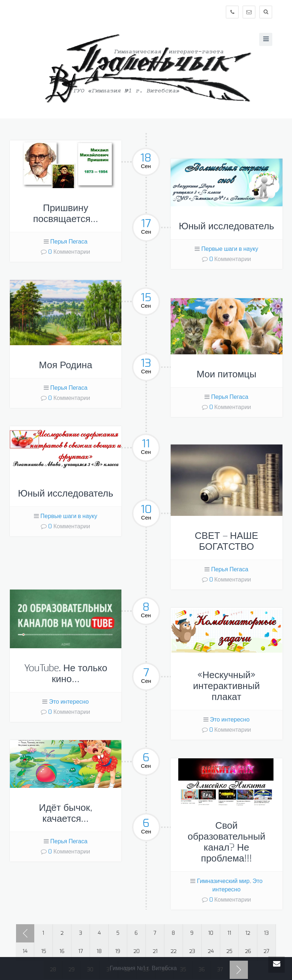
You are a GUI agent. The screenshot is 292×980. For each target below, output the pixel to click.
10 (211, 933)
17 (81, 952)
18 (99, 952)
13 (266, 933)
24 (211, 952)
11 (229, 933)
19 (118, 952)
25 (229, 952)
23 (192, 952)
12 (248, 933)
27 (266, 952)
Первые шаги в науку (230, 249)
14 (25, 952)
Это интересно (69, 702)
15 (44, 952)
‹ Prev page (25, 933)
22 (174, 952)
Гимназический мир (223, 881)
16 (62, 952)
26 (248, 952)
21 (155, 952)
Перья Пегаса (69, 242)
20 (137, 952)
